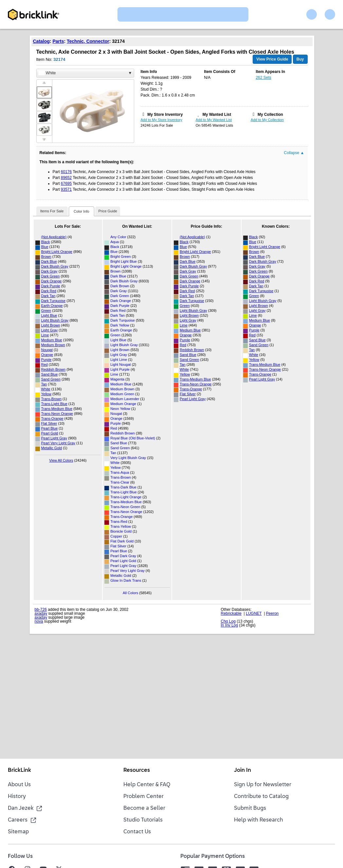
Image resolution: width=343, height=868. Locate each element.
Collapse (294, 153)
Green (46, 310)
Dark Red (49, 291)
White (46, 389)
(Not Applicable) (54, 237)
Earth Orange (52, 306)
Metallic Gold (52, 448)
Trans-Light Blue (54, 404)
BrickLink (19, 771)
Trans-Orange (52, 418)
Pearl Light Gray (54, 438)
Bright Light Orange (57, 252)
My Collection (270, 115)
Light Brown (51, 325)
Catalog (41, 41)
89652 (66, 178)
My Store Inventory (165, 115)
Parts (58, 41)
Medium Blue (52, 340)
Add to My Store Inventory (162, 120)
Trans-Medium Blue (57, 409)
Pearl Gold (50, 433)
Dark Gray (49, 271)
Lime (45, 335)
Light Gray (50, 330)
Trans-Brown (52, 399)
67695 (66, 184)
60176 (66, 172)
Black (46, 242)
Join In (243, 771)
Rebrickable (231, 613)
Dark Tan (48, 296)
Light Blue (49, 315)
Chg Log (228, 621)
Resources (137, 771)
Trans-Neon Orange (57, 414)
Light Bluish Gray (55, 320)
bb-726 (41, 610)
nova (39, 621)
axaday (41, 613)
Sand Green (51, 379)
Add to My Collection (267, 120)
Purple (46, 360)
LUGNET (254, 613)
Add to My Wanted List (214, 120)
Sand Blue (50, 374)
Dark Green (51, 276)
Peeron (272, 613)
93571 (66, 189)
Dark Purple (51, 286)
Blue (45, 247)
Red (45, 364)
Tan (44, 384)
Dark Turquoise (54, 301)
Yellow (46, 394)
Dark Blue (49, 261)
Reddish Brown (54, 369)
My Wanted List (217, 115)
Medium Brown (53, 345)
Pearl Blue (50, 428)
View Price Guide (272, 59)
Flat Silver (49, 423)
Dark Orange (52, 281)
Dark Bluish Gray (55, 266)
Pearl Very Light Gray (58, 443)
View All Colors (61, 460)
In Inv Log (230, 625)
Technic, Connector (88, 41)
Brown (46, 257)
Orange (47, 355)
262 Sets (263, 78)
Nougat (47, 350)
